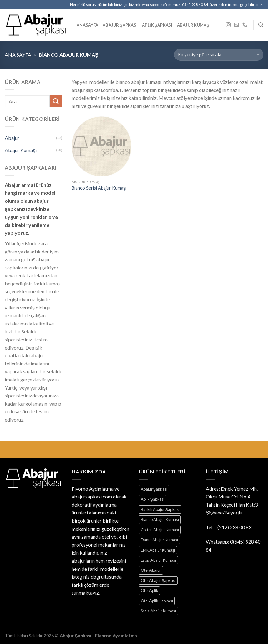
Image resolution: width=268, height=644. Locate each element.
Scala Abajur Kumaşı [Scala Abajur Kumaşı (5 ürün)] (158, 611)
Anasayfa (87, 25)
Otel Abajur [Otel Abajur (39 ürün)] (151, 570)
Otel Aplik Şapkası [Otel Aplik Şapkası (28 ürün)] (157, 601)
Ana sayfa (18, 55)
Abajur (12, 138)
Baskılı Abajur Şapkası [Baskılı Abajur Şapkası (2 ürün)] (160, 509)
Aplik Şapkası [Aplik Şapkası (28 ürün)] (153, 499)
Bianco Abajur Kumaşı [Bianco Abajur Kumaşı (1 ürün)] (160, 519)
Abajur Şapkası (120, 25)
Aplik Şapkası (157, 25)
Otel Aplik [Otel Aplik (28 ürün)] (149, 590)
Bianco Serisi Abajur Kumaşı (99, 188)
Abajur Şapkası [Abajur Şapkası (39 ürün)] (154, 489)
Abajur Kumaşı (194, 25)
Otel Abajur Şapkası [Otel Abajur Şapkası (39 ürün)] (158, 580)
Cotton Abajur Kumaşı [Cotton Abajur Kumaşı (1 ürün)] (160, 530)
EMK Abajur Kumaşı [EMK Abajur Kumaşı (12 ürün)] (158, 550)
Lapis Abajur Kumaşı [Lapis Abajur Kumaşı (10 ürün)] (158, 560)
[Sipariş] (219, 55)
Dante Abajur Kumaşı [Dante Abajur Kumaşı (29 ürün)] (159, 540)
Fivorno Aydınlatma (93, 489)
